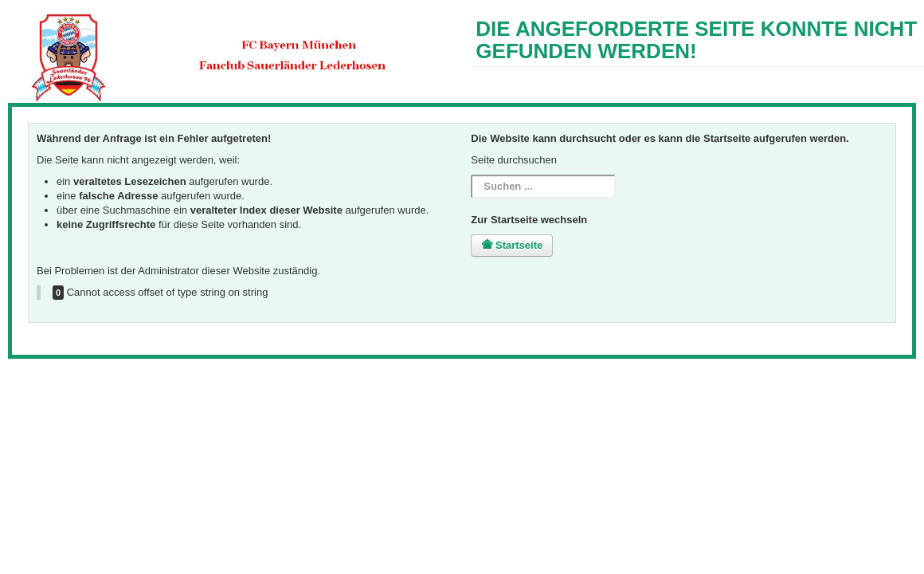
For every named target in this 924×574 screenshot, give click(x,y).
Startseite (512, 245)
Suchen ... (471, 175)
